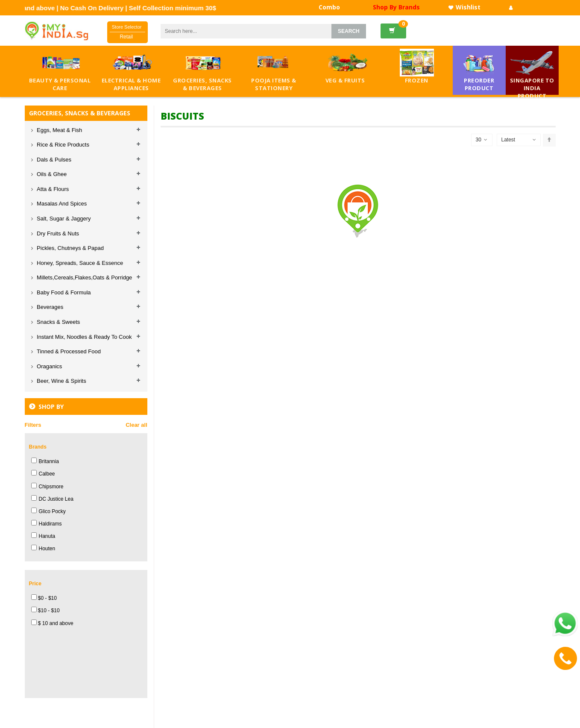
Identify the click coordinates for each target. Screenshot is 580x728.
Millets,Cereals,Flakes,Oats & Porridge (84, 277)
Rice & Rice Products (62, 145)
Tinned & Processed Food (68, 351)
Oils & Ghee (51, 174)
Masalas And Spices (61, 204)
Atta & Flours (52, 189)
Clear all (136, 425)
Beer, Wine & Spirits (61, 381)
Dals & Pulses (54, 160)
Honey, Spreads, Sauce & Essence (79, 263)
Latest (508, 140)
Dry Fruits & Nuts (57, 233)
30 (482, 140)
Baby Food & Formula (63, 292)
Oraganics (49, 366)
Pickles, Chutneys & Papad (70, 248)
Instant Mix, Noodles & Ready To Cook (84, 337)
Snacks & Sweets (58, 322)
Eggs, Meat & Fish (59, 130)
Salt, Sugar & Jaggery (63, 219)
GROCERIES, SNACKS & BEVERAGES (80, 113)
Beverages (50, 307)
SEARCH (349, 31)
